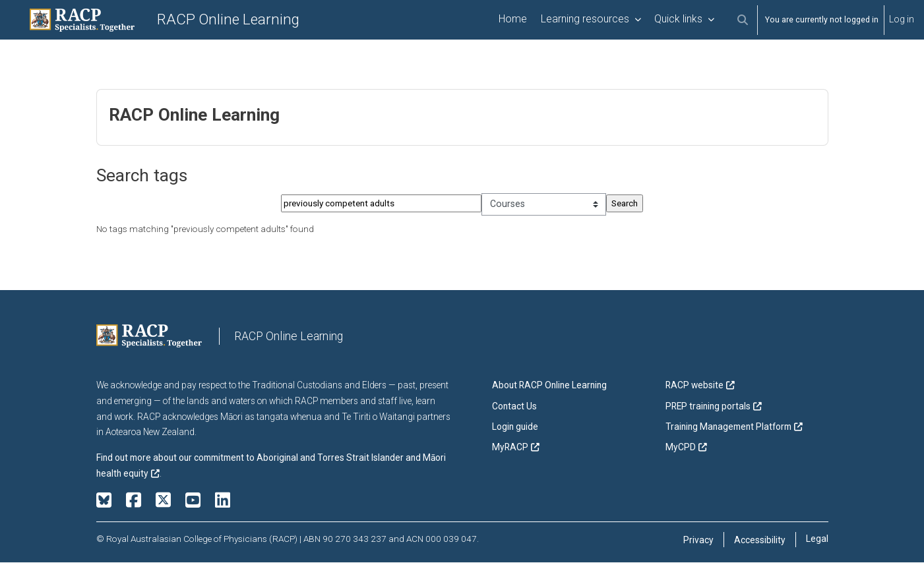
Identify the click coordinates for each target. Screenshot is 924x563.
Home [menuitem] (513, 19)
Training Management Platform (728, 427)
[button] (742, 20)
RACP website (694, 386)
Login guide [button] (515, 427)
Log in (902, 19)
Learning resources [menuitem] (585, 19)
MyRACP (510, 448)
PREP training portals (708, 407)
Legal (817, 539)
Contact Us (514, 407)
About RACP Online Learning (549, 386)
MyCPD (681, 448)
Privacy (698, 541)
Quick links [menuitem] (678, 19)
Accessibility (760, 541)
